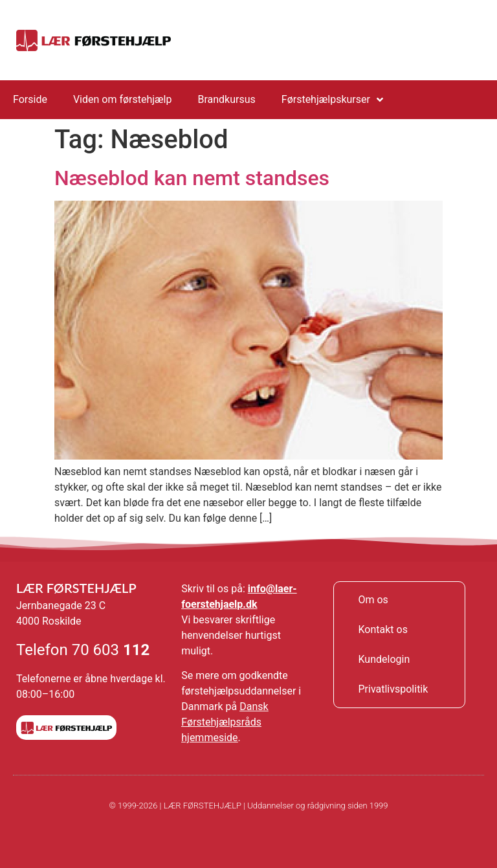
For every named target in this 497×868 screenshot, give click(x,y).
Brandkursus (226, 99)
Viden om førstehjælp (123, 99)
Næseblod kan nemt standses (192, 178)
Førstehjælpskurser (332, 100)
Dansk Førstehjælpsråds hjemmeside (225, 722)
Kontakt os (382, 629)
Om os (373, 600)
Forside (30, 99)
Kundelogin (384, 659)
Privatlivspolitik (393, 689)
